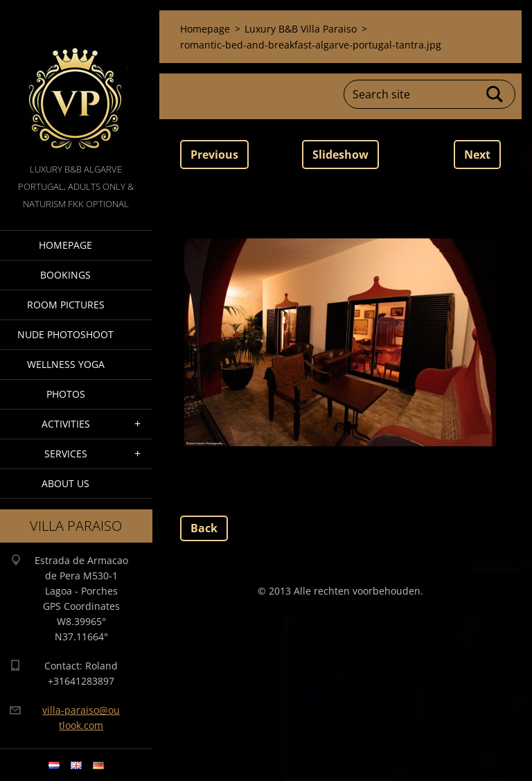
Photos (66, 394)
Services (66, 454)
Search (495, 94)
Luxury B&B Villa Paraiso (301, 29)
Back (204, 528)
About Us (65, 483)
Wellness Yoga (66, 364)
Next (477, 155)
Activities (66, 424)
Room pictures (66, 305)
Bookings (65, 275)
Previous (214, 155)
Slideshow (340, 155)
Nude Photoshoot (65, 334)
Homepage (65, 245)
